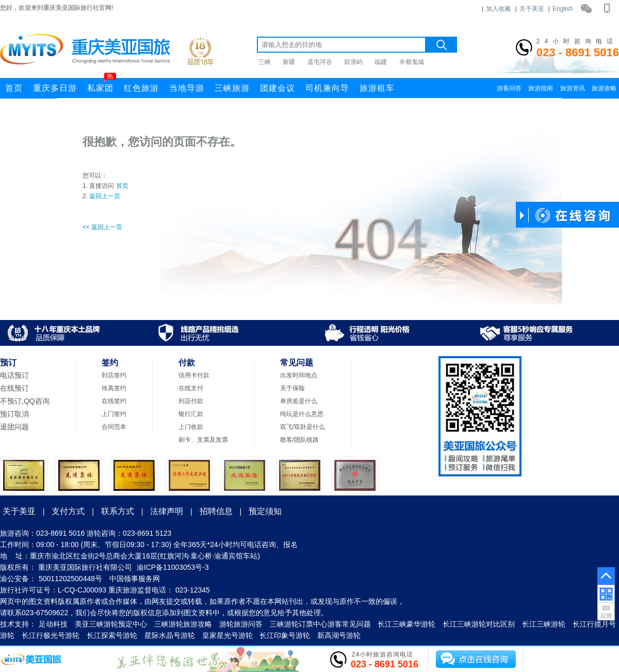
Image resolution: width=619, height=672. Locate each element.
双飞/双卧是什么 (303, 427)
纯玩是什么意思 (302, 414)
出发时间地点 (299, 375)
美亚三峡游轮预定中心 (111, 624)
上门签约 (114, 414)
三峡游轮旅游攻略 (183, 624)
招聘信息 (216, 511)
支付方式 (68, 511)
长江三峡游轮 (544, 624)
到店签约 (114, 375)
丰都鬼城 (412, 62)
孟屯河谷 (320, 62)
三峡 (265, 62)
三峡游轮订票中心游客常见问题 (320, 624)
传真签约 (114, 388)
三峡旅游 (232, 88)
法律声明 (167, 511)
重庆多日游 (55, 88)
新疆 (289, 62)
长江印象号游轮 (285, 635)
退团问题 (14, 427)
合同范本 (114, 427)
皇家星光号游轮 (227, 635)
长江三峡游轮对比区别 (479, 624)
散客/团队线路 (299, 440)
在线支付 (191, 388)
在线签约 (114, 401)
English (563, 9)
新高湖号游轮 (339, 635)
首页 (14, 88)
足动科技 (53, 624)
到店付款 (191, 401)
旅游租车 (377, 88)
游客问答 (509, 88)
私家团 (102, 85)
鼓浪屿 (353, 62)
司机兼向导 (327, 88)
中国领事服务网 (135, 579)
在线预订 (14, 388)
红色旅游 (141, 88)
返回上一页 (105, 196)
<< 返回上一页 (102, 227)
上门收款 (191, 427)
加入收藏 (498, 9)
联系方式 (118, 511)
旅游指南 (541, 88)
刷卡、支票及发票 (203, 440)
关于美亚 (532, 9)
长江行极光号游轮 (51, 635)
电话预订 (14, 375)
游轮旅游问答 (241, 624)
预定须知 (265, 511)
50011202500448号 (70, 579)
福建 (381, 62)
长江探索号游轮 (112, 635)
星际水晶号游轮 (170, 635)
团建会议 (278, 88)
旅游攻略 (604, 88)
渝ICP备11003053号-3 (173, 567)
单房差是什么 (299, 401)
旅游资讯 (573, 88)
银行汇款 (191, 414)
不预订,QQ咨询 (25, 401)
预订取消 (14, 414)
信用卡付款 (194, 375)
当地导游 (187, 88)
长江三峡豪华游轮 (406, 624)
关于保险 (292, 388)
